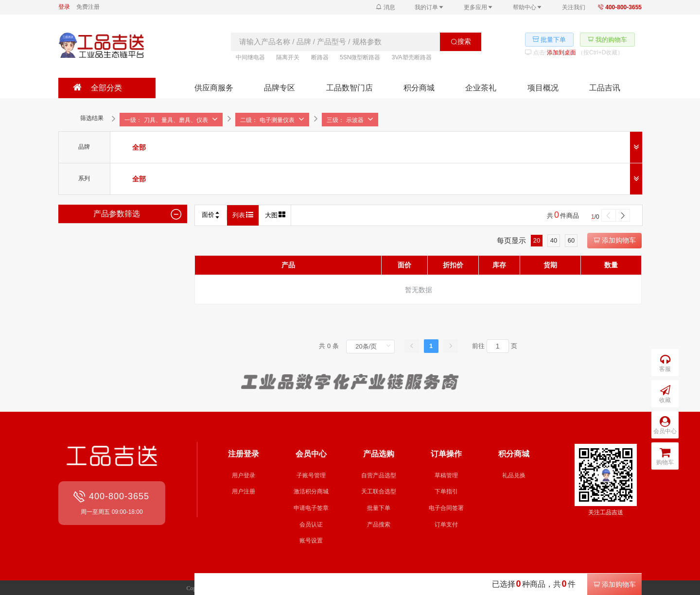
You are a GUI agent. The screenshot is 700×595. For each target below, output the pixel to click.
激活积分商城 (311, 491)
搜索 (461, 41)
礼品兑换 (514, 475)
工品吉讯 (605, 88)
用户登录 (244, 475)
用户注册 (244, 491)
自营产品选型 (379, 475)
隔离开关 (288, 57)
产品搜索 (379, 525)
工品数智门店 (350, 88)
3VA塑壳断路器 (412, 57)
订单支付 (446, 525)
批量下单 (379, 508)
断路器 (320, 57)
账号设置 (311, 541)
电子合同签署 (446, 508)
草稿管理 (446, 475)
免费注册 (88, 7)
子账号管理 (311, 475)
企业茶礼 (481, 88)
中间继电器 (250, 57)
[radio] (139, 147)
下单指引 (446, 491)
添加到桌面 (561, 52)
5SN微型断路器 (360, 57)
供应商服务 (214, 88)
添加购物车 (614, 240)
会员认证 (311, 525)
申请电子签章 (311, 508)
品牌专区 (280, 88)
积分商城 (419, 88)
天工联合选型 (379, 491)
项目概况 (543, 88)
